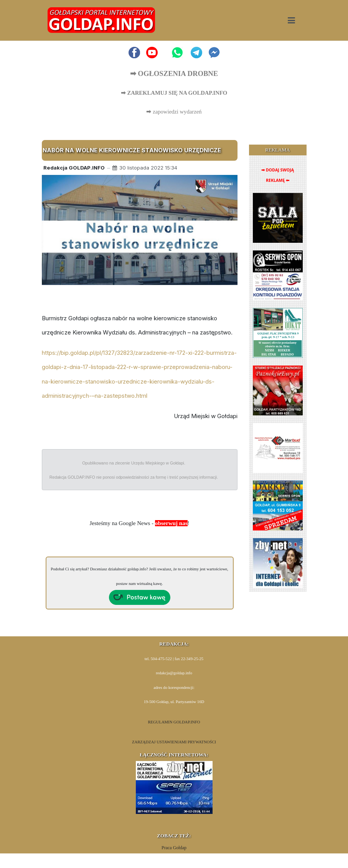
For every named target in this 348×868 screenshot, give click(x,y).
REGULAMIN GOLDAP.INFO (174, 722)
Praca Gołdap (174, 848)
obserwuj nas (171, 523)
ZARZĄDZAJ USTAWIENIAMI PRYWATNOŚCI (174, 742)
